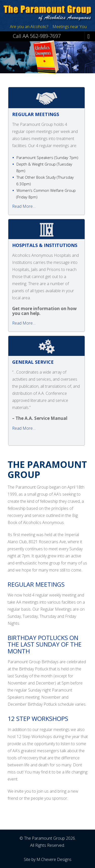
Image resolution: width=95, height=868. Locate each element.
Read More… (24, 206)
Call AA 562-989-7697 (37, 36)
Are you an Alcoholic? (29, 27)
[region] (48, 56)
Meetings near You (70, 27)
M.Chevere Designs (54, 859)
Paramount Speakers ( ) (47, 157)
